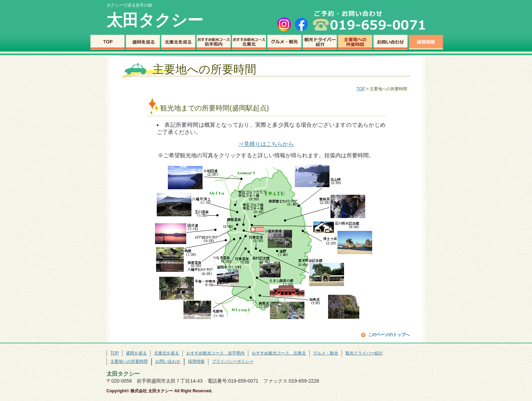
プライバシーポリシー (233, 361)
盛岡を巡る (143, 42)
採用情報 (426, 42)
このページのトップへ (389, 335)
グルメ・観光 (284, 42)
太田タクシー (155, 20)
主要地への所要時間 (355, 42)
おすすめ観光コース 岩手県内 (214, 42)
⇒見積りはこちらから (266, 144)
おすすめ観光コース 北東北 (249, 42)
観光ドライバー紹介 (320, 42)
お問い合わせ (391, 42)
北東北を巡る (178, 42)
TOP (108, 42)
